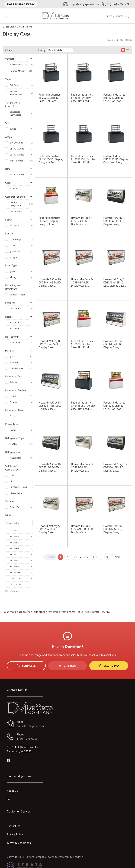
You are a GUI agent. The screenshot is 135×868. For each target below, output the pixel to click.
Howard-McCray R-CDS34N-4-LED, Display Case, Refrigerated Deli (82, 282)
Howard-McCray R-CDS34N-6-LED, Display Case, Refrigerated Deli (114, 529)
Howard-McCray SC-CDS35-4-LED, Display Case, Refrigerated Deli (50, 529)
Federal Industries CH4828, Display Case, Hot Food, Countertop (114, 406)
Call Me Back (109, 666)
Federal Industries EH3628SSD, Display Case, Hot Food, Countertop (83, 159)
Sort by (42, 50)
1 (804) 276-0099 (27, 739)
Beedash (78, 857)
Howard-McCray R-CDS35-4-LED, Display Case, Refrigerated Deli (82, 221)
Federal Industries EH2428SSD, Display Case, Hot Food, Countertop (51, 159)
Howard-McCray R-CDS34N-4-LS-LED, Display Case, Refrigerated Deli (50, 344)
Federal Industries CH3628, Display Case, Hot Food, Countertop (82, 344)
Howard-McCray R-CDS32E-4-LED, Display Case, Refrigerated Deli (114, 344)
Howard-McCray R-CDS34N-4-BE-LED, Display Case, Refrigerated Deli (50, 282)
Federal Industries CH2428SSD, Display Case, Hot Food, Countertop (83, 406)
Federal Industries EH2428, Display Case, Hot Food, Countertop (50, 98)
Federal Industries (18, 65)
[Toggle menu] (6, 16)
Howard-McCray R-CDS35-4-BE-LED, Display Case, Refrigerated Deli (114, 221)
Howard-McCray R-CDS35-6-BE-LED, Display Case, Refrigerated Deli (50, 467)
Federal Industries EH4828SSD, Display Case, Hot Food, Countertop (116, 159)
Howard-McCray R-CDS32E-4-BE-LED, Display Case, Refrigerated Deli (50, 406)
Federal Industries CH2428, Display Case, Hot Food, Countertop (50, 221)
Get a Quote (67, 666)
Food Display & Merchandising (19, 27)
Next (118, 557)
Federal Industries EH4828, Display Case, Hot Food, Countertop (114, 98)
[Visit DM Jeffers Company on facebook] (8, 760)
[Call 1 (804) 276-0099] (116, 4)
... (100, 557)
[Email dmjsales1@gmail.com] (81, 4)
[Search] (117, 16)
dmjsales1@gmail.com (30, 726)
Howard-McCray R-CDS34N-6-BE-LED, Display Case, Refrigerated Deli (82, 529)
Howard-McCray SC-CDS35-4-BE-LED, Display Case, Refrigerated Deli (115, 467)
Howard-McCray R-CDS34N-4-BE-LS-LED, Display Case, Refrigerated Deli (114, 282)
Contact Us (26, 666)
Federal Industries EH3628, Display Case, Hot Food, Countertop (82, 98)
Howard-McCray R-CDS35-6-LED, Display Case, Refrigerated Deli (82, 467)
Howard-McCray (18, 71)
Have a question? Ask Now (21, 4)
